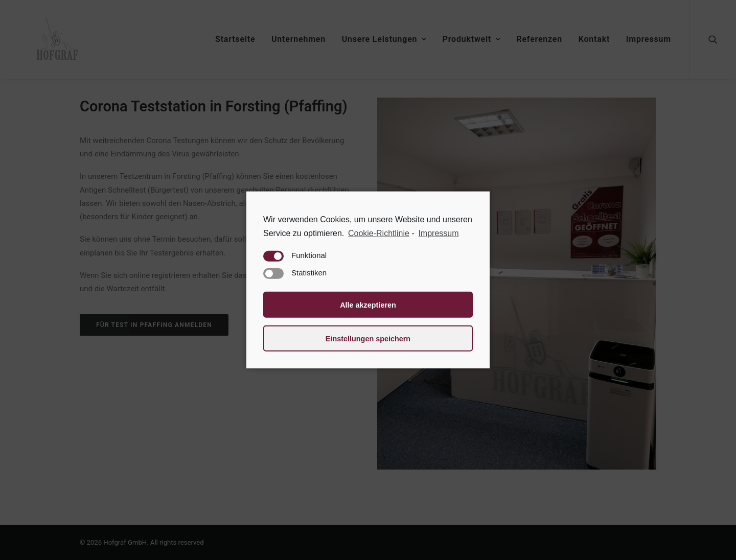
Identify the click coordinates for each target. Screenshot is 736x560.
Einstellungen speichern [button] (368, 339)
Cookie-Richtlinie (379, 233)
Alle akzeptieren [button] (368, 305)
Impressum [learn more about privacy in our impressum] (438, 233)
